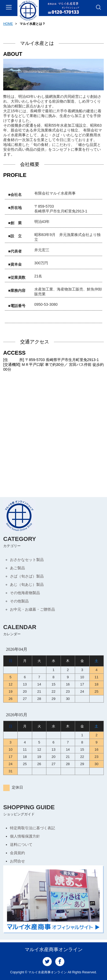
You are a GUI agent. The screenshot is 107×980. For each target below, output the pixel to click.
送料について (21, 845)
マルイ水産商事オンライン (54, 950)
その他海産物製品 (25, 593)
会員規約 (17, 853)
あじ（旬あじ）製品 (27, 584)
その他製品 (19, 601)
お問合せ (17, 861)
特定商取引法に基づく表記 (32, 828)
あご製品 (17, 568)
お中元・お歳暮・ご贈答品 (32, 609)
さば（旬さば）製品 (27, 576)
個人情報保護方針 (25, 836)
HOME (8, 24)
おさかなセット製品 (27, 560)
